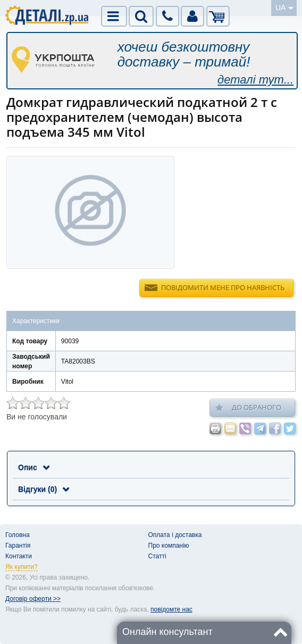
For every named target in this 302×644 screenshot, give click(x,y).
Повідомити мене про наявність (223, 287)
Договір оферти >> (33, 599)
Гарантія (18, 546)
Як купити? (22, 567)
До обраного (248, 408)
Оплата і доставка (175, 535)
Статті (157, 556)
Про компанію (169, 546)
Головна (18, 535)
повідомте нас (171, 609)
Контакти (19, 556)
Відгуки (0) (44, 489)
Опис (34, 467)
